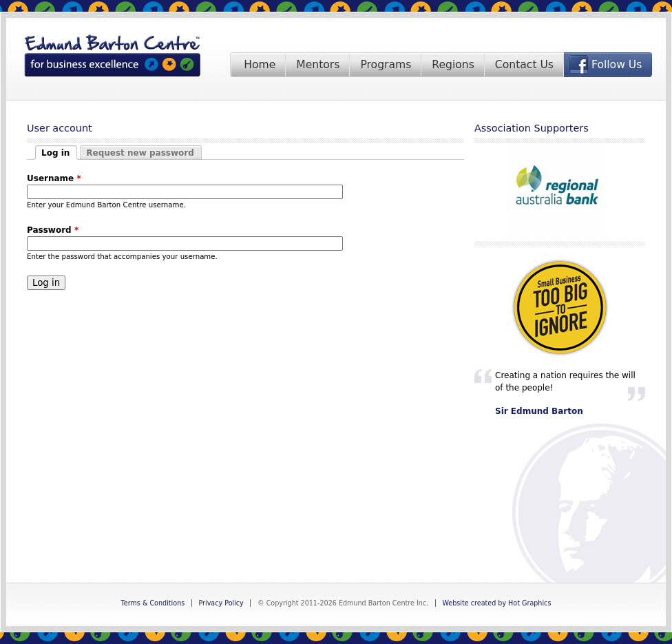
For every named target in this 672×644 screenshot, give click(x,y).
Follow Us (617, 65)
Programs (386, 65)
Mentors (318, 65)
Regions (453, 65)
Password (53, 230)
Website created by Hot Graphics (496, 603)
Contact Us (524, 65)
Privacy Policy (221, 603)
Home (260, 65)
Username (54, 178)
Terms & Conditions (153, 603)
